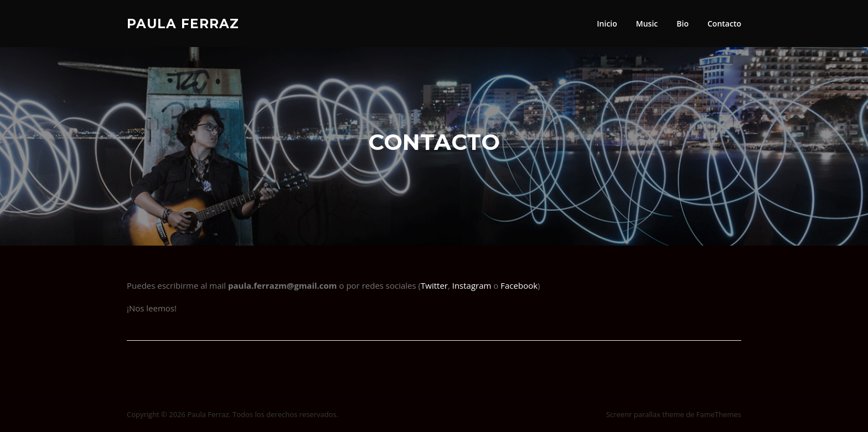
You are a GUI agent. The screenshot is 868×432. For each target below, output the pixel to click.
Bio (683, 24)
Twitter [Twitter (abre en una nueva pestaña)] (434, 285)
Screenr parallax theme (645, 414)
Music (647, 24)
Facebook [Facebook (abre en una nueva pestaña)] (519, 285)
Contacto (724, 24)
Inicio (607, 24)
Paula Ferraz (183, 23)
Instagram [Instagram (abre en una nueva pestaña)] (473, 285)
